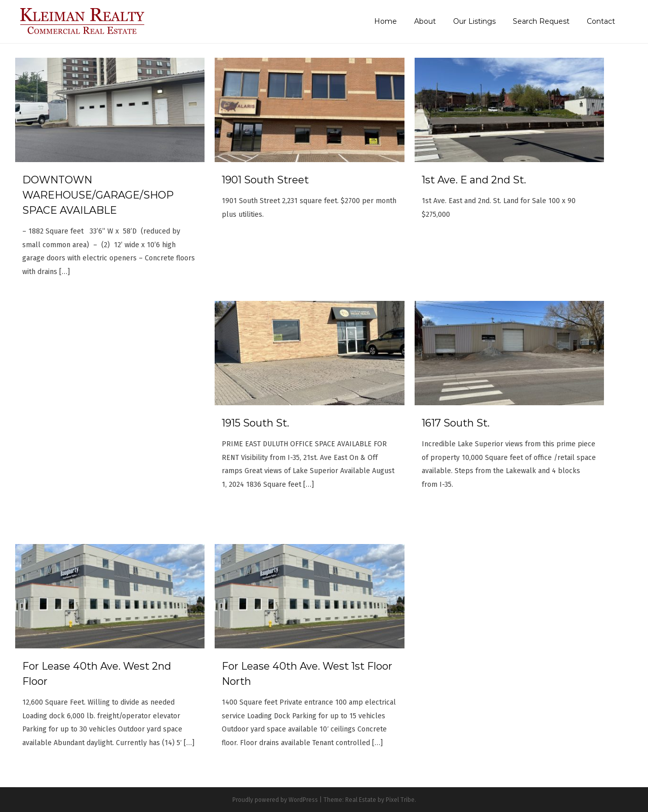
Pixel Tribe (400, 800)
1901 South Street (265, 180)
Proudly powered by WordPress (275, 800)
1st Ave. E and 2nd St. (474, 180)
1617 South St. (456, 423)
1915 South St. (255, 423)
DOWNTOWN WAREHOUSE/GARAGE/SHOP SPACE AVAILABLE (98, 195)
